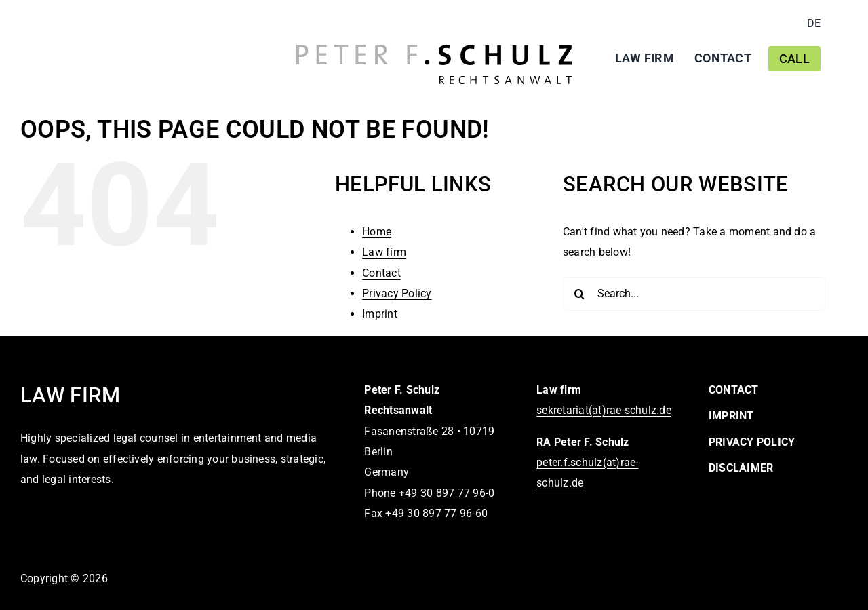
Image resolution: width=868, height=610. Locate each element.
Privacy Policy (397, 293)
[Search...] (694, 294)
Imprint (380, 314)
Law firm (384, 252)
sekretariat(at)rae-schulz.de (604, 410)
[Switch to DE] (814, 24)
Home (377, 232)
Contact (381, 273)
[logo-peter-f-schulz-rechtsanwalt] (434, 50)
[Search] (580, 294)
